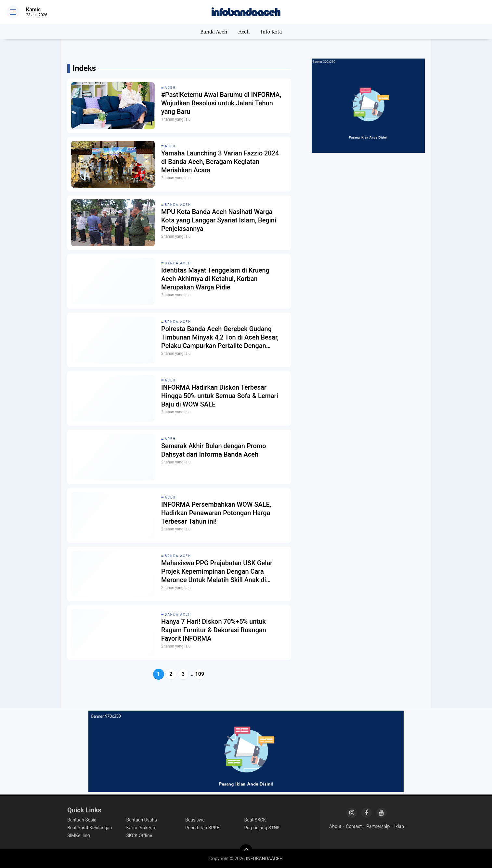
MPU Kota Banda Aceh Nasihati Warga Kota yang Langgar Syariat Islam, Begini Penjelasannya (219, 220)
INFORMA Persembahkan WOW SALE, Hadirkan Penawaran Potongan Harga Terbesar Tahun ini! (216, 513)
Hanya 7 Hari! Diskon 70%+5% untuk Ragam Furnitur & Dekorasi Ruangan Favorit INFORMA (214, 630)
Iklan (399, 826)
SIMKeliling (79, 835)
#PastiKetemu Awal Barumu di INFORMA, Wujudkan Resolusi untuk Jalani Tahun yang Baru (221, 103)
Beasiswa (195, 820)
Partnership (378, 826)
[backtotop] (246, 851)
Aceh (244, 32)
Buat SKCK (255, 820)
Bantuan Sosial (82, 820)
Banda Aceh (214, 32)
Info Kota (271, 32)
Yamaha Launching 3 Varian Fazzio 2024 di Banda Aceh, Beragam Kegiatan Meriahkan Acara (220, 162)
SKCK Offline (139, 835)
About (335, 826)
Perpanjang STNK (262, 828)
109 (200, 674)
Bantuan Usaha (142, 820)
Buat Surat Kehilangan (90, 828)
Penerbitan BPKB (202, 828)
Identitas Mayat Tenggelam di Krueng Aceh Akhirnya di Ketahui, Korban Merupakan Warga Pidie (215, 279)
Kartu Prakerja (141, 828)
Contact (354, 826)
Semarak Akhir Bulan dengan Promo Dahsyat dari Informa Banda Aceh (214, 450)
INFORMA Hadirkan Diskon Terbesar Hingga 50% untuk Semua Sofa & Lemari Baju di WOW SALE (220, 396)
